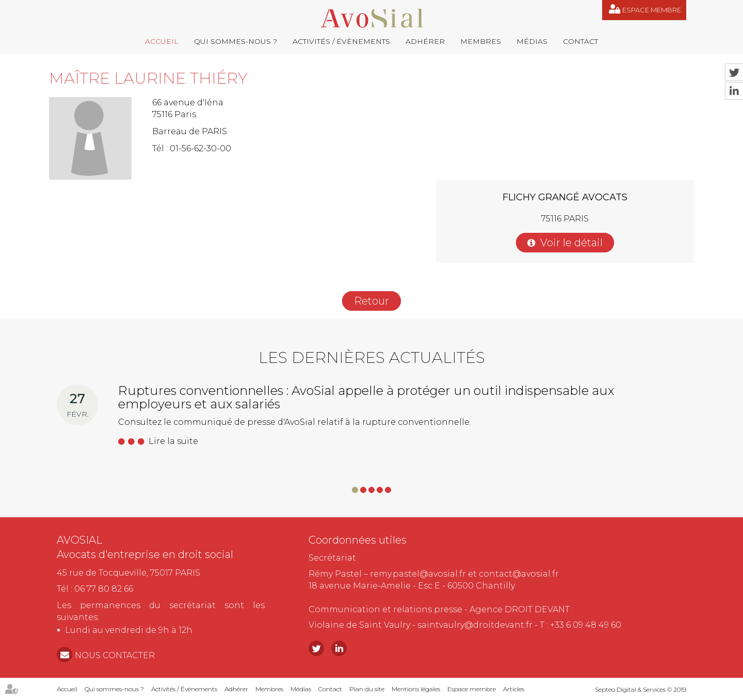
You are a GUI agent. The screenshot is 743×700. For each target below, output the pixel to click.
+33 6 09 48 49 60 (586, 625)
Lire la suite (173, 441)
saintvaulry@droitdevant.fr (475, 625)
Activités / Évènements (341, 41)
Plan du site (367, 689)
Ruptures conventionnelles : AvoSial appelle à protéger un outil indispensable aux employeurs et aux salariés (366, 397)
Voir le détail (571, 243)
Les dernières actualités (372, 357)
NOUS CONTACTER (115, 655)
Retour (372, 301)
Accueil (162, 41)
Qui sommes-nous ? (236, 41)
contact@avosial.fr (519, 574)
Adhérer (425, 41)
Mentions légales (416, 689)
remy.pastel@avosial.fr (418, 574)
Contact (580, 41)
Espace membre (652, 10)
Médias (532, 41)
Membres (481, 41)
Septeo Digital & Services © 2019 (641, 689)
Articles (514, 689)
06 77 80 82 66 (104, 589)
